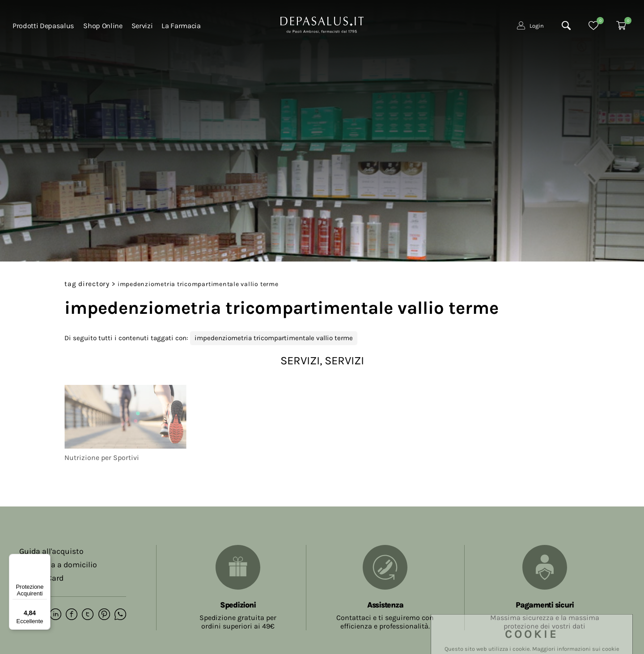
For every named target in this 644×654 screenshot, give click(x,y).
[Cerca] (566, 27)
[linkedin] (55, 615)
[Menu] (45, 559)
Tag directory (87, 284)
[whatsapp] (118, 615)
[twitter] (87, 615)
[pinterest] (102, 615)
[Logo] (322, 25)
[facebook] (71, 615)
